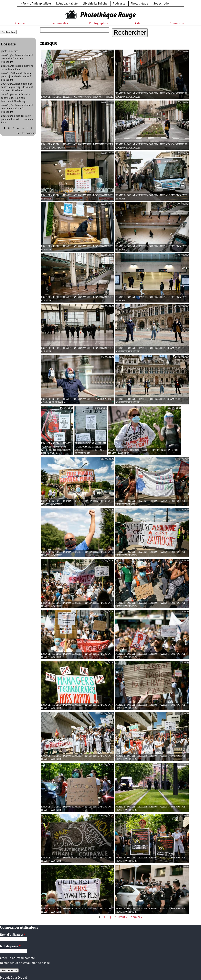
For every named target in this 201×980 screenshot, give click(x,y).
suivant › (121, 917)
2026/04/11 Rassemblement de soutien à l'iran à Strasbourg (17, 59)
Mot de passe (10, 947)
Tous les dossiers (26, 133)
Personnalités (59, 23)
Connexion (177, 23)
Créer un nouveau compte (17, 958)
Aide (138, 23)
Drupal (22, 978)
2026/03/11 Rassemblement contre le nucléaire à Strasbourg (17, 109)
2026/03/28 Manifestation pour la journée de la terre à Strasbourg (16, 77)
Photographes (98, 23)
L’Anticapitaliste (67, 4)
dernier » (137, 917)
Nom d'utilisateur (13, 935)
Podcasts (119, 4)
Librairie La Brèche (95, 4)
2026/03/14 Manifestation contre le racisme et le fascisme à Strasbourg (16, 98)
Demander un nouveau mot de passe (25, 963)
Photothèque (139, 4)
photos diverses (10, 51)
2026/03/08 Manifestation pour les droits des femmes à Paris (17, 119)
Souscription (162, 4)
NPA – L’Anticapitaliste (36, 4)
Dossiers (20, 23)
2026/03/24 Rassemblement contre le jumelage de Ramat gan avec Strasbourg (17, 87)
